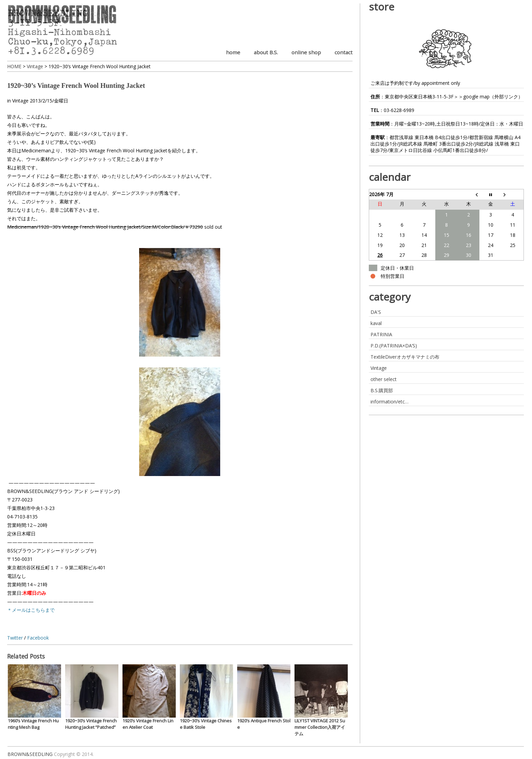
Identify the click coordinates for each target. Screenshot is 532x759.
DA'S (376, 312)
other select (384, 379)
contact (344, 52)
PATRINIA (381, 334)
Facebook (38, 638)
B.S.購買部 (382, 390)
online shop (306, 52)
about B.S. (266, 52)
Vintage (20, 101)
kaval (376, 323)
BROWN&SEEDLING (30, 754)
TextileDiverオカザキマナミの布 (405, 357)
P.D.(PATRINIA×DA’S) (394, 346)
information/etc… (389, 402)
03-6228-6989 (399, 110)
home (233, 52)
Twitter (15, 638)
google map (476, 97)
